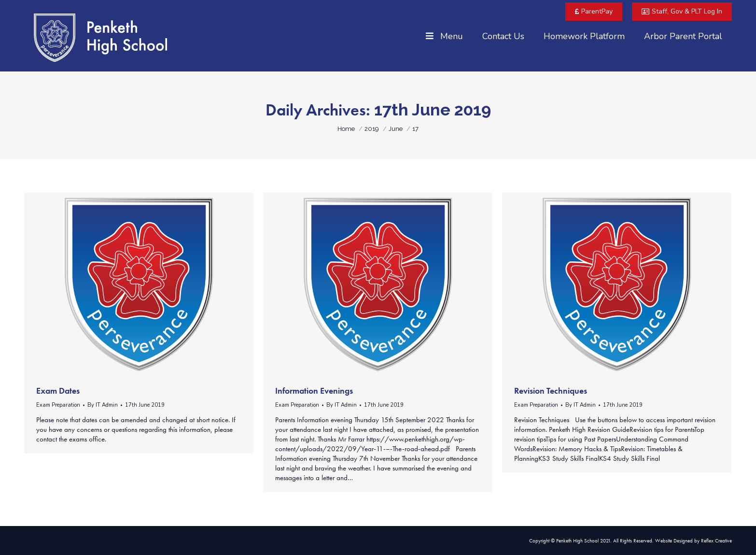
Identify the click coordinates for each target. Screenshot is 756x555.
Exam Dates (58, 391)
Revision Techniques (551, 391)
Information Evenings (314, 391)
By (103, 405)
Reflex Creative (716, 541)
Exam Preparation (58, 405)
